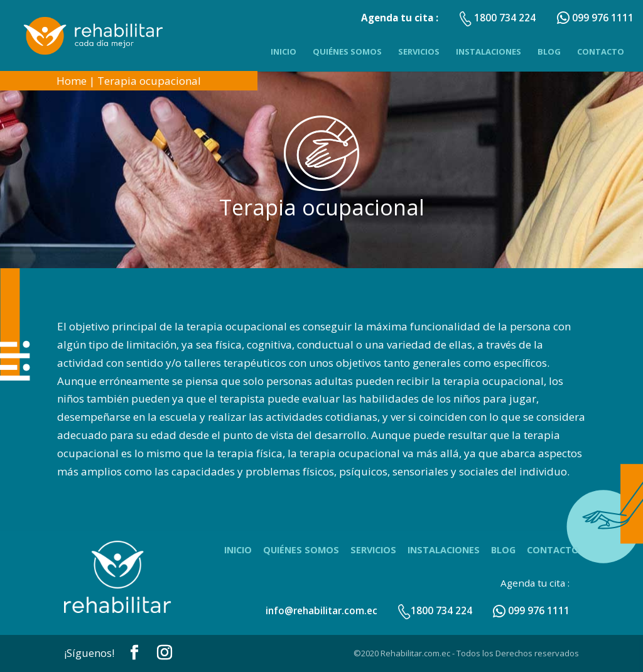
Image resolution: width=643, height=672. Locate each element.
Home (72, 81)
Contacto (601, 51)
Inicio (284, 51)
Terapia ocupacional (149, 81)
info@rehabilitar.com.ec (321, 610)
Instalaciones (489, 51)
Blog (549, 51)
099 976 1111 (531, 610)
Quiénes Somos (347, 51)
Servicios (419, 51)
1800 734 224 (435, 610)
